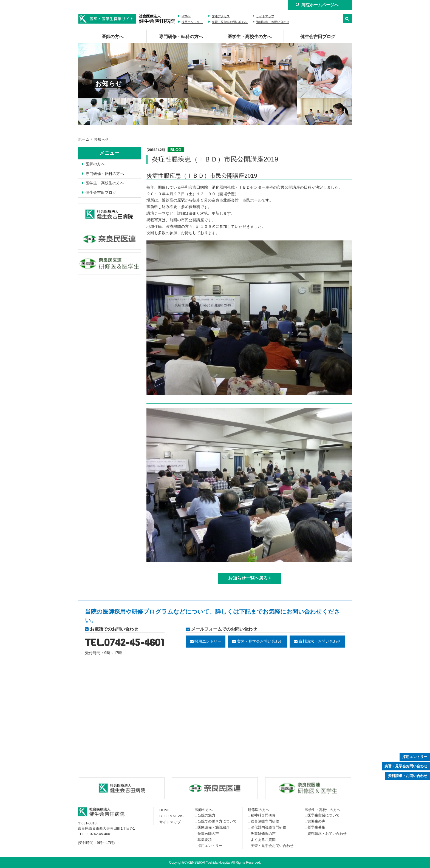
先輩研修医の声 (263, 834)
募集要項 (205, 840)
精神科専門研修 (263, 815)
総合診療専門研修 (265, 821)
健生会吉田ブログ (318, 37)
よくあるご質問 (263, 840)
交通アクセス (221, 16)
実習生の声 (316, 821)
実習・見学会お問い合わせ (230, 22)
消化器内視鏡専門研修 (268, 827)
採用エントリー (192, 22)
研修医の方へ (259, 810)
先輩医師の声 (208, 834)
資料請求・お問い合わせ (273, 22)
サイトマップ (265, 16)
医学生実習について (323, 815)
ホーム (84, 139)
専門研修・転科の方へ (181, 37)
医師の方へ (112, 37)
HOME (186, 16)
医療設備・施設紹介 (213, 827)
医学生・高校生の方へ (250, 37)
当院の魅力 (206, 815)
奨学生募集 (316, 827)
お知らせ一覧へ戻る (248, 578)
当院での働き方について (217, 821)
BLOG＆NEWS (171, 816)
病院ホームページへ (317, 5)
